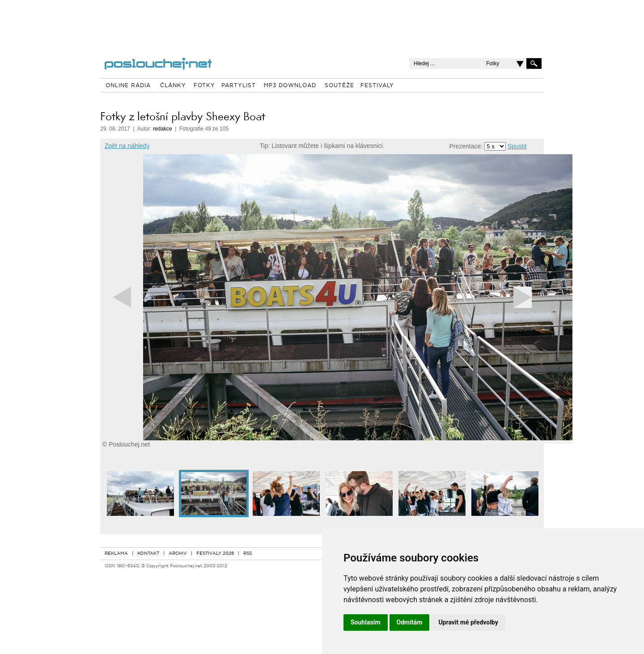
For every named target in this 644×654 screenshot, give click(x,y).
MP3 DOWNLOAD (290, 86)
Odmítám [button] (410, 622)
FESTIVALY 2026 (215, 554)
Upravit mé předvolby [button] (468, 622)
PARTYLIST (239, 86)
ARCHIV (178, 554)
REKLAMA (116, 554)
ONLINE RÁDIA (128, 86)
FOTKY (204, 86)
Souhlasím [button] (366, 622)
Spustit (517, 146)
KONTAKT (148, 554)
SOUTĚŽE (339, 86)
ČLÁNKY (173, 86)
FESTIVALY (377, 86)
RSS (248, 554)
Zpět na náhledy (127, 146)
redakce (163, 129)
